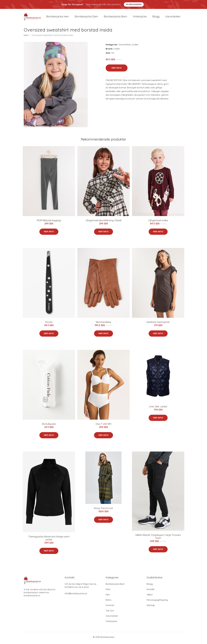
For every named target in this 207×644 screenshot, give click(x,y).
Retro (109, 602)
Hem (26, 37)
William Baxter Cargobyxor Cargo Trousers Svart (158, 538)
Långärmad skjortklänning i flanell (103, 222)
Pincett (49, 324)
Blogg (156, 17)
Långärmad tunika (158, 222)
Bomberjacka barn (115, 17)
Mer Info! (117, 70)
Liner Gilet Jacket (158, 409)
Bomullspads (49, 426)
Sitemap (151, 607)
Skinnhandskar (103, 324)
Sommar (110, 607)
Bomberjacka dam (86, 17)
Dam (108, 591)
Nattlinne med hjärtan (158, 324)
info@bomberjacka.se (76, 595)
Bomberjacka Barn (115, 586)
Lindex (135, 47)
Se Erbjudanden (134, 4)
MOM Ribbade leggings (49, 222)
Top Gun (110, 613)
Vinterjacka (140, 17)
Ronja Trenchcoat (103, 510)
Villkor (150, 597)
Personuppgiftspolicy (157, 602)
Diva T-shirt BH (103, 426)
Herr (108, 597)
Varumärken (173, 17)
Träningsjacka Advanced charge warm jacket (49, 540)
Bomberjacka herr (58, 17)
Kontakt (151, 591)
